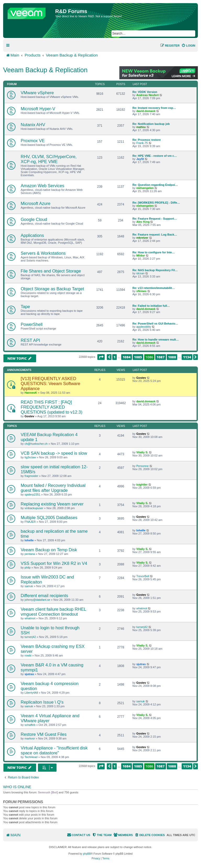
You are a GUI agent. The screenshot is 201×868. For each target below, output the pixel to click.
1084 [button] (126, 357)
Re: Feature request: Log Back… (155, 235)
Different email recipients (44, 596)
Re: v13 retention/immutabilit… (154, 288)
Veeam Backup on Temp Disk (49, 550)
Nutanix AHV (33, 125)
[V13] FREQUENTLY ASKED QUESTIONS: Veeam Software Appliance (50, 383)
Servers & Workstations (43, 253)
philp (28, 567)
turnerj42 (30, 637)
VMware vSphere (37, 93)
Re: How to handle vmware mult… (156, 340)
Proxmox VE (33, 141)
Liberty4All (31, 693)
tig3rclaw (30, 457)
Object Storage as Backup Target (52, 289)
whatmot (30, 618)
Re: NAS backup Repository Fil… (155, 270)
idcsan (141, 273)
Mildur (141, 255)
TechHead (31, 757)
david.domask (146, 111)
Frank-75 (142, 143)
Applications (32, 235)
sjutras (29, 674)
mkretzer (142, 238)
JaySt (140, 159)
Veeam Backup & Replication (45, 70)
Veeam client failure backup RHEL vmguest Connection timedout (53, 612)
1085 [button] (138, 357)
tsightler (142, 485)
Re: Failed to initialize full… (151, 306)
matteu (141, 127)
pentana (30, 554)
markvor (30, 738)
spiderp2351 (33, 494)
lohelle (29, 540)
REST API (30, 340)
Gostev (141, 378)
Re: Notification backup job (151, 124)
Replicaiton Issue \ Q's (42, 702)
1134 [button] (187, 357)
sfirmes (141, 291)
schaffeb (30, 725)
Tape (25, 307)
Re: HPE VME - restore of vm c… (155, 156)
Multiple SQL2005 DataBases (49, 518)
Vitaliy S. (142, 452)
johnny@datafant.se (37, 600)
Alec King (143, 222)
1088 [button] (172, 357)
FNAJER (30, 522)
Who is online (17, 787)
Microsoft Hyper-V (38, 109)
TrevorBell (143, 576)
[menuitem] (188, 46)
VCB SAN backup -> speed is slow (54, 453)
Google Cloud (34, 219)
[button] (101, 357)
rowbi (28, 655)
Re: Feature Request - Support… (155, 219)
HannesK (31, 393)
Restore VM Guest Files (44, 734)
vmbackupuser (34, 508)
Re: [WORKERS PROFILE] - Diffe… (156, 203)
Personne (143, 466)
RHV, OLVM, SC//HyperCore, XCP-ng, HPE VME (49, 159)
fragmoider (32, 476)
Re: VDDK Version (145, 92)
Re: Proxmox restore (147, 140)
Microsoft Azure (36, 203)
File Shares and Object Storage (51, 271)
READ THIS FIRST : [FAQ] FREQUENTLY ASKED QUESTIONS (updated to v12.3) (52, 407)
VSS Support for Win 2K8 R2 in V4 (54, 563)
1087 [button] (160, 357)
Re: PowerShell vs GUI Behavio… (155, 324)
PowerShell (32, 324)
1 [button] (115, 357)
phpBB (87, 854)
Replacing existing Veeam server (52, 504)
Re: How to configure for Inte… (154, 252)
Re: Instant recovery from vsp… (154, 108)
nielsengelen (145, 188)
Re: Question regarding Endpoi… (155, 185)
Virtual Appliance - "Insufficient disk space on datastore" (54, 750)
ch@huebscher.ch (36, 444)
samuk (29, 586)
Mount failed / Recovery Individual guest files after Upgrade (53, 488)
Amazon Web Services (43, 186)
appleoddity (144, 327)
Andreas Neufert (148, 95)
